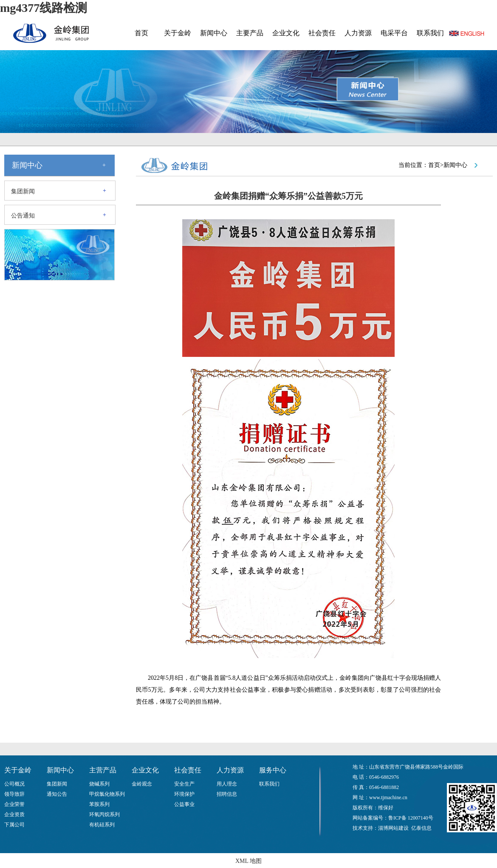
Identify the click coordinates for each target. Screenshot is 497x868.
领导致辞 (14, 794)
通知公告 (57, 794)
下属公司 (14, 825)
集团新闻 (23, 191)
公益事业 (184, 804)
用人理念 (227, 784)
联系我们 (430, 33)
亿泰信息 (421, 828)
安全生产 (184, 784)
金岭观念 (142, 784)
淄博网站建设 (393, 828)
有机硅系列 (102, 825)
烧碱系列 (99, 784)
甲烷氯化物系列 (107, 794)
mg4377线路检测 (44, 8)
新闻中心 (214, 33)
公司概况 (14, 784)
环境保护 (184, 794)
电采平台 (394, 33)
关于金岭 (178, 33)
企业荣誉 (14, 804)
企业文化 (286, 33)
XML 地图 (248, 861)
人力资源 (358, 33)
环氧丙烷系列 (104, 814)
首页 (141, 33)
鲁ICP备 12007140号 (411, 818)
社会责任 (322, 33)
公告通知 (23, 216)
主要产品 (250, 33)
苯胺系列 (99, 804)
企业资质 (14, 814)
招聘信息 (227, 794)
